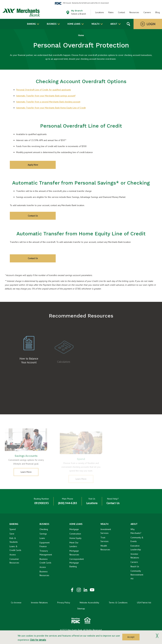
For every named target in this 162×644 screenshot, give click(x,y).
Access (13, 555)
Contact (121, 12)
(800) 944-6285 (68, 503)
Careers (147, 12)
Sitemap (81, 609)
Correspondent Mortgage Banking (77, 563)
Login (151, 24)
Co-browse (16, 603)
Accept (131, 637)
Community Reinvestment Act (137, 575)
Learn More (30, 477)
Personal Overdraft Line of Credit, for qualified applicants (44, 90)
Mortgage (74, 529)
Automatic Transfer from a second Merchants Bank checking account (48, 102)
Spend (13, 529)
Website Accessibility (89, 603)
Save (12, 534)
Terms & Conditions (118, 603)
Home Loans (74, 24)
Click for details (38, 640)
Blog (158, 12)
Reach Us (135, 566)
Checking (44, 529)
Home (81, 35)
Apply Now (37, 166)
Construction (75, 534)
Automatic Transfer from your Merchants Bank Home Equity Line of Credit (51, 108)
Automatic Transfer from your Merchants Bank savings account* (46, 96)
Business (52, 24)
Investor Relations (39, 603)
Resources (134, 12)
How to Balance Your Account (29, 364)
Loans (42, 538)
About (114, 24)
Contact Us (33, 216)
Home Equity (75, 538)
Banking (31, 24)
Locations (100, 12)
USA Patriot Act (144, 603)
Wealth (95, 24)
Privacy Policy (64, 603)
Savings (43, 534)
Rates (111, 12)
